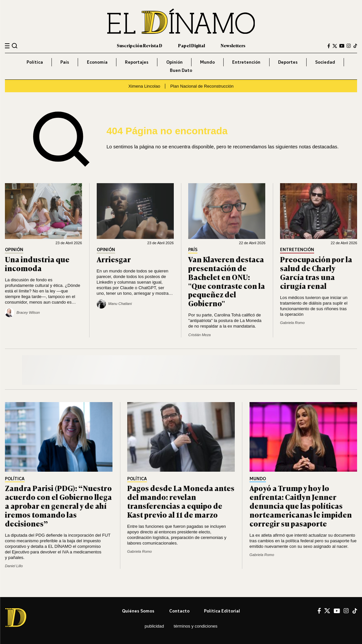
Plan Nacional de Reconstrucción (202, 86)
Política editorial (222, 611)
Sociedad (325, 62)
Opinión (174, 62)
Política (35, 62)
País (65, 62)
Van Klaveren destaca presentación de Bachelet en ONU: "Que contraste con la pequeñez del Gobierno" (227, 281)
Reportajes (137, 62)
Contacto (179, 611)
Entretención (246, 62)
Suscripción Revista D (140, 45)
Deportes (288, 62)
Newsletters (233, 45)
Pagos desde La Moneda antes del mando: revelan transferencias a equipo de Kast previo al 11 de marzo (181, 501)
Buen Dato (181, 70)
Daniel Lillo (14, 566)
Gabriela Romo (292, 323)
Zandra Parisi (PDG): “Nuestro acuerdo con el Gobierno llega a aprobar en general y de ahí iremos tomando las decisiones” (58, 505)
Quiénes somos (138, 611)
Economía (97, 62)
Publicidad (154, 626)
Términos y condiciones (196, 626)
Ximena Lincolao (144, 86)
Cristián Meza (199, 335)
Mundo (207, 62)
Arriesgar (114, 259)
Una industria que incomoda (37, 264)
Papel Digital (191, 45)
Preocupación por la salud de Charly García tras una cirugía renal (316, 272)
